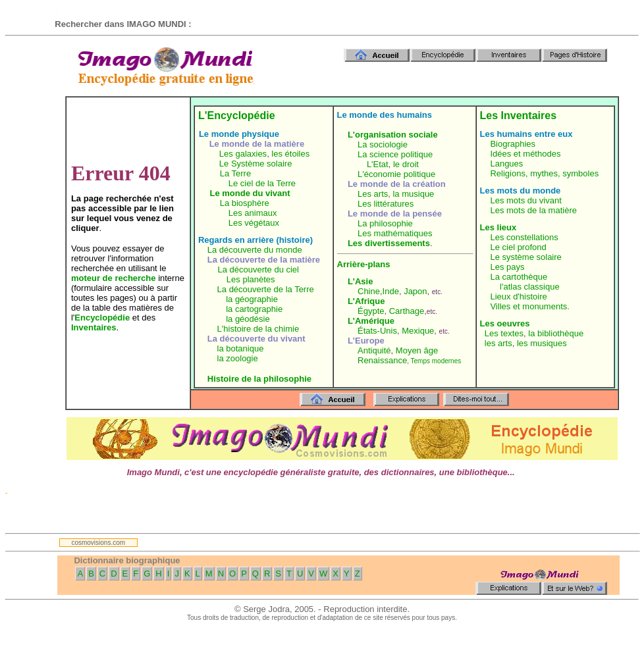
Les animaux (253, 213)
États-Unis (377, 331)
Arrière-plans (364, 264)
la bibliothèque (556, 333)
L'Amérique (371, 321)
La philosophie (385, 223)
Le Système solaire (256, 164)
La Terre (235, 173)
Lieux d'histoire (518, 296)
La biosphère (245, 203)
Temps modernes (436, 361)
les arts (498, 343)
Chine (369, 291)
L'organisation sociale (393, 135)
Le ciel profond (518, 247)
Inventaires (94, 327)
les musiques (542, 343)
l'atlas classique (530, 287)
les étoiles (290, 154)
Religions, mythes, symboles (544, 173)
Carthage (407, 311)
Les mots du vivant (525, 200)
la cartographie (254, 309)
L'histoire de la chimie (258, 329)
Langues (506, 164)
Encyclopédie (102, 318)
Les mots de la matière (533, 210)
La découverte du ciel (258, 269)
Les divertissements (389, 243)
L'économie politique (396, 174)
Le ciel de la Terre (262, 183)
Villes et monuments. (529, 306)
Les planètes (251, 279)
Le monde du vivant (250, 193)
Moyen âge (417, 350)
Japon (415, 291)
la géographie (252, 299)
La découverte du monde (255, 250)
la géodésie (248, 319)
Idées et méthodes (525, 154)
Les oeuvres (505, 323)
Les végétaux (254, 223)
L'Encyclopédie (237, 115)
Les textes (504, 333)
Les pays (507, 267)
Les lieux (498, 227)
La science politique (395, 154)
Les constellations (524, 237)
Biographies (513, 144)
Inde (391, 291)
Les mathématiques (395, 233)
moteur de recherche (114, 278)
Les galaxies (243, 154)
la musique (413, 194)
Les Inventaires (519, 115)
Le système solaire (525, 257)
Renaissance (382, 360)
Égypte (371, 311)
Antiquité (374, 350)
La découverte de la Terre (266, 289)
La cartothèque (519, 277)
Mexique (418, 331)
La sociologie (383, 144)
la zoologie (238, 358)
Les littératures (386, 204)
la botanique (241, 348)
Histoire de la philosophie (259, 379)
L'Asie (361, 281)
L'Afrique (366, 301)
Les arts (373, 194)
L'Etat (378, 164)
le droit (406, 164)
